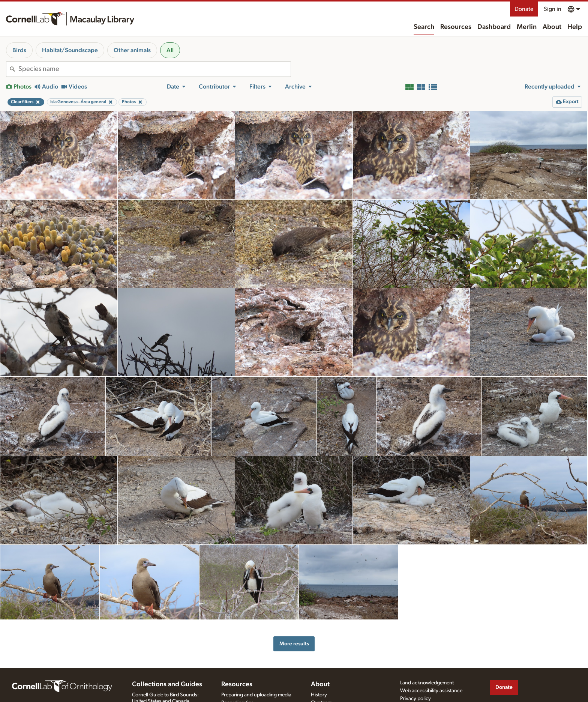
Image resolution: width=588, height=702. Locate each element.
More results (294, 644)
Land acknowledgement (427, 683)
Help (575, 27)
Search (424, 27)
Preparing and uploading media (256, 695)
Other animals (132, 50)
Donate (524, 9)
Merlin (527, 27)
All (170, 50)
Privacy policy (415, 699)
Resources (456, 27)
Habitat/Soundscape (70, 50)
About (552, 27)
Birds (19, 50)
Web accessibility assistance (431, 691)
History (319, 695)
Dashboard (494, 27)
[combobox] (154, 69)
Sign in (553, 9)
